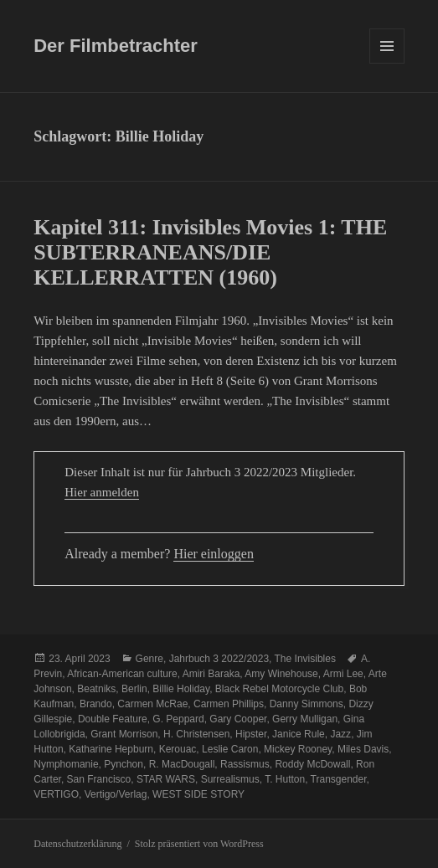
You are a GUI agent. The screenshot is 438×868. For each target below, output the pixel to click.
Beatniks (96, 689)
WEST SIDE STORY (198, 794)
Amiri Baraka (211, 674)
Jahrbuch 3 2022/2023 (219, 659)
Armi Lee (343, 674)
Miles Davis (363, 749)
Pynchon (124, 764)
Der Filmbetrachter (116, 46)
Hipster (251, 734)
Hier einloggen (214, 554)
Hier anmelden (102, 492)
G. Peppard (178, 719)
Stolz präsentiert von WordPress (199, 844)
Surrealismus (230, 779)
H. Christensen (196, 734)
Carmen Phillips (229, 704)
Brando (96, 704)
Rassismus (245, 764)
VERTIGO (56, 794)
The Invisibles (305, 659)
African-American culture (122, 674)
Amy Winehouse (281, 674)
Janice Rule (299, 734)
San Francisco (99, 779)
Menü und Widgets (387, 63)
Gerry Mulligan (305, 719)
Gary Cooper (238, 719)
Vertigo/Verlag (116, 794)
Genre (149, 659)
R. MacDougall (182, 764)
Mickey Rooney (298, 749)
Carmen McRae (152, 704)
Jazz (340, 734)
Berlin (134, 689)
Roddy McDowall (312, 764)
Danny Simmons (307, 704)
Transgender (339, 779)
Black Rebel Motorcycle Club (279, 689)
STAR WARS (166, 779)
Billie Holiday (181, 689)
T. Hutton (285, 779)
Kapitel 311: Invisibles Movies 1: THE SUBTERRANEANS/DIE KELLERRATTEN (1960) (210, 252)
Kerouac (178, 749)
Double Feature (113, 719)
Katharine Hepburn (111, 749)
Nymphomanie (66, 764)
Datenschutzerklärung (77, 844)
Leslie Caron (230, 749)
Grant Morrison (124, 734)
